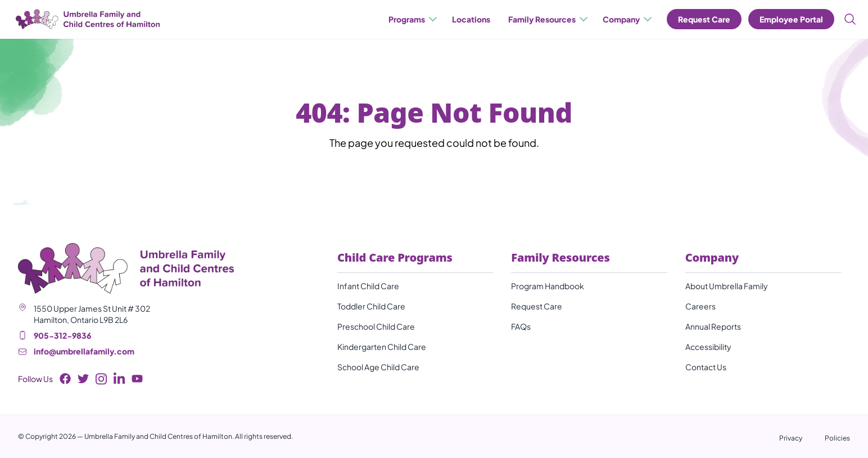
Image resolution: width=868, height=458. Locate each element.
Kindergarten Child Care (382, 347)
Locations (471, 19)
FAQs (521, 326)
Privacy (791, 438)
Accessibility (708, 347)
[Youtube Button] (137, 379)
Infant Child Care (368, 286)
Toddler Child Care (371, 306)
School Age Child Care (378, 367)
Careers (700, 306)
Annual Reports (713, 326)
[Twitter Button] (83, 379)
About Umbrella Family (727, 286)
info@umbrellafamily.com (84, 351)
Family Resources (549, 19)
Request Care (704, 19)
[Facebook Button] (65, 379)
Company (628, 19)
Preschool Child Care (376, 326)
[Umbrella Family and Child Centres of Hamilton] (87, 19)
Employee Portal (791, 19)
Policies (837, 438)
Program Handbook (548, 286)
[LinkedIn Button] (119, 379)
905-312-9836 (62, 335)
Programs (413, 19)
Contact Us (706, 367)
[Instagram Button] (101, 379)
